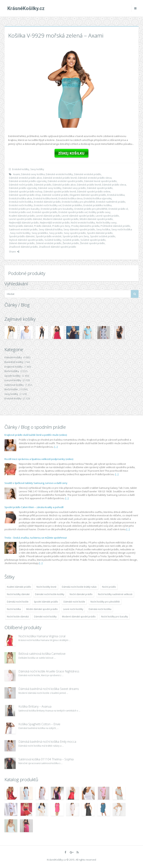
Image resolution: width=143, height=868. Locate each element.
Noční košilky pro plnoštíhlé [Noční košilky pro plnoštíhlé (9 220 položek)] (105, 602)
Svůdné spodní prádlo (93, 240)
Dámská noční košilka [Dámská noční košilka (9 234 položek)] (100, 609)
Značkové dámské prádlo (23, 247)
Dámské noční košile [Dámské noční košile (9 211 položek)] (74, 602)
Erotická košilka (116, 195)
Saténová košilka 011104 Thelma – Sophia (46, 759)
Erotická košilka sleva (70, 198)
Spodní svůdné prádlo (103, 236)
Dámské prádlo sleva (114, 185)
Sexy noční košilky (20, 233)
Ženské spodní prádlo (92, 243)
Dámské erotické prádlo (88, 174)
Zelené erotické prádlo (49, 243)
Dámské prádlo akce (64, 185)
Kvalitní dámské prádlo (22, 216)
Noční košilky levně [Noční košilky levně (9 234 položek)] (46, 587)
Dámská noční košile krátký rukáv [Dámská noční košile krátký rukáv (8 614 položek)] (79, 587)
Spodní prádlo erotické (49, 236)
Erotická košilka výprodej (98, 198)
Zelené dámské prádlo (22, 243)
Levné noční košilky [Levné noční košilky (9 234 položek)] (73, 609)
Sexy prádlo (56, 233)
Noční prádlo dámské (21, 226)
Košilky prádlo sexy (100, 212)
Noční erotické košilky (83, 223)
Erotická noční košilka (21, 202)
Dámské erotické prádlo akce (25, 178)
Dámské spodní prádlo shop (25, 195)
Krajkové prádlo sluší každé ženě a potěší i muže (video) (36, 435)
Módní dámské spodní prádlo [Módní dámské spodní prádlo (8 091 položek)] (42, 609)
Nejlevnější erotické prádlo (55, 223)
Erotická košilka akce (21, 198)
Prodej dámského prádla (85, 226)
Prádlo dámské (43, 226)
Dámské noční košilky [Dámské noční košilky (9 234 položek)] (45, 617)
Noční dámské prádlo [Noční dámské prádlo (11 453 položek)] (81, 594)
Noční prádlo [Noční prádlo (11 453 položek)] (109, 587)
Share (14, 252)
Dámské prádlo (43, 185)
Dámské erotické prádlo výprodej (28, 181)
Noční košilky (12, 371)
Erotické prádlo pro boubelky (57, 209)
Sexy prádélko (40, 233)
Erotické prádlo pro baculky (24, 209)
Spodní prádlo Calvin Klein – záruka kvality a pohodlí (34, 507)
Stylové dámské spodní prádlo (26, 240)
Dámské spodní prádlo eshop (26, 191)
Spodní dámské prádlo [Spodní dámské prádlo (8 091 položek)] (46, 602)
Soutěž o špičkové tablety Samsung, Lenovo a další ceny (36, 483)
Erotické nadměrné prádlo (111, 202)
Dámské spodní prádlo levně (60, 191)
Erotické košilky (21, 169)
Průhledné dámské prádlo (115, 226)
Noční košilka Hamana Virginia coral (42, 636)
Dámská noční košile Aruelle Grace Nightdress (49, 671)
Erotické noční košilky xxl (48, 205)
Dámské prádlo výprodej (23, 188)
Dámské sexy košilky (50, 188)
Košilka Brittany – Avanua (35, 706)
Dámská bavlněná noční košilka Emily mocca (47, 742)
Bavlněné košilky (14, 362)
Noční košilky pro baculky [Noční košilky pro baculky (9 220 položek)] (115, 617)
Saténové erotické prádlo (23, 229)
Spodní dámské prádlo (100, 233)
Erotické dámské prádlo (47, 202)
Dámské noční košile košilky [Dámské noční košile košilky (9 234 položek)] (50, 594)
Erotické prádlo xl (118, 209)
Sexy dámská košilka (51, 229)
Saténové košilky (14, 385)
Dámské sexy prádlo (74, 188)
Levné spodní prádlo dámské (25, 219)
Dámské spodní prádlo (100, 188)
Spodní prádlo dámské (22, 236)
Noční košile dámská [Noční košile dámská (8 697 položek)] (18, 617)
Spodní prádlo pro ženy (76, 236)
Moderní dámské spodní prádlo (61, 219)
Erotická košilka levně (45, 198)
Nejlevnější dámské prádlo (24, 223)
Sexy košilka (103, 229)
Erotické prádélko (72, 205)
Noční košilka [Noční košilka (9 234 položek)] (14, 609)
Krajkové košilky (14, 367)
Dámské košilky (13, 357)
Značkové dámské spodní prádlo (58, 247)
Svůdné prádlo (71, 240)
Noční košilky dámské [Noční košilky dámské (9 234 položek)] (18, 594)
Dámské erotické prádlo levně (60, 178)
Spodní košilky (13, 376)
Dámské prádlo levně (89, 185)
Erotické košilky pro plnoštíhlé (78, 202)
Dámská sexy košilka (33, 174)
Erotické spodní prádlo (45, 212)
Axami (16, 174)
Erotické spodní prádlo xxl (73, 212)
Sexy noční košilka (122, 229)
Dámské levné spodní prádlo (100, 181)
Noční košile (11, 389)
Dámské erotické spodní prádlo (65, 181)
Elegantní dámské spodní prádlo (88, 195)
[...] (56, 447)
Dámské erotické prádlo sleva (95, 178)
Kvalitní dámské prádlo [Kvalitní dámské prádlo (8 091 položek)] (19, 587)
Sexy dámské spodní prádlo (79, 229)
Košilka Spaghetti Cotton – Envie (39, 724)
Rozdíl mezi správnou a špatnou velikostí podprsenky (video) (39, 459)
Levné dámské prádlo (48, 216)
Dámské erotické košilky (59, 174)
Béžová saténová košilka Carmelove (42, 654)
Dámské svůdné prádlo (55, 195)
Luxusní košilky (13, 380)
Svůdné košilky (53, 240)
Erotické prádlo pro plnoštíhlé (91, 209)
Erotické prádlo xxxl (20, 212)
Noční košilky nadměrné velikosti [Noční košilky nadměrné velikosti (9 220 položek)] (115, 594)
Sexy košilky (37, 169)
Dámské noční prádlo (21, 185)
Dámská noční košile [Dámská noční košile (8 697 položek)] (18, 602)
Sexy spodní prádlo (75, 233)
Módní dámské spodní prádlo (96, 219)
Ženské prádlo (71, 243)
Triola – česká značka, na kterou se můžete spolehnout (36, 538)
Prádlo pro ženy (61, 226)
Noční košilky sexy (106, 223)
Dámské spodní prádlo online (94, 191)
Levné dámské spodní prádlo (78, 216)
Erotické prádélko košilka (97, 205)
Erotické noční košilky (21, 205)
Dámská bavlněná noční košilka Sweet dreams (49, 689)
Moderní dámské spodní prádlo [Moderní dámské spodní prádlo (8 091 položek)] (79, 617)
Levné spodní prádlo (107, 216)
